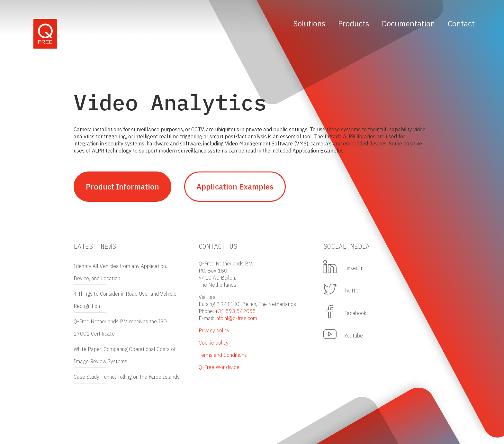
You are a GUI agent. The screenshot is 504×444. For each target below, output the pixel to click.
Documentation (408, 23)
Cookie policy (214, 343)
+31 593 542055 (235, 311)
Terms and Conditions (223, 355)
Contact (461, 23)
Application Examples (235, 187)
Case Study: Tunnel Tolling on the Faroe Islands (127, 377)
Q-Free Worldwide (219, 367)
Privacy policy (214, 330)
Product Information (122, 187)
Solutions (309, 23)
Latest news (95, 246)
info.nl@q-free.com (236, 318)
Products (354, 23)
